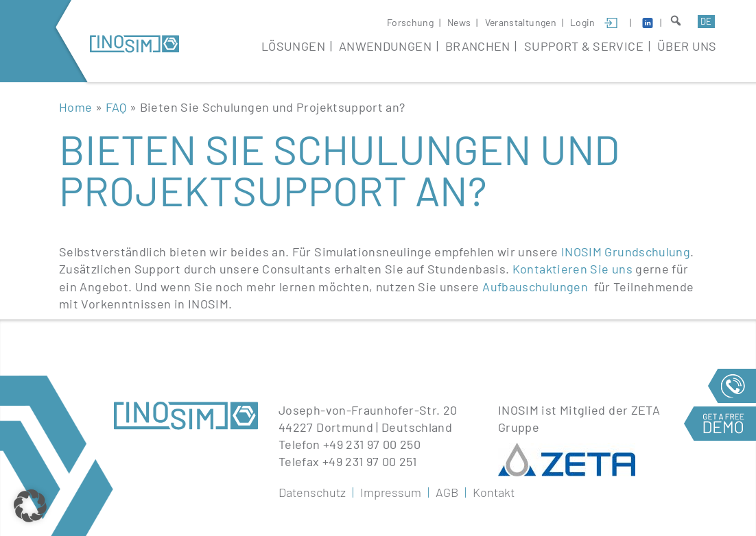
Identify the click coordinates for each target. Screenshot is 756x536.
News (459, 22)
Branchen (478, 46)
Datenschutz (312, 492)
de (706, 21)
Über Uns (687, 46)
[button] (30, 506)
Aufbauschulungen (535, 287)
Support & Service (584, 46)
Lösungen (293, 46)
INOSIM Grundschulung (626, 252)
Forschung (410, 22)
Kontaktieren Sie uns (572, 269)
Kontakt (494, 492)
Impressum (391, 492)
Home (75, 107)
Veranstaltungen (521, 22)
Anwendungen (385, 46)
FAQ (116, 107)
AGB (447, 492)
